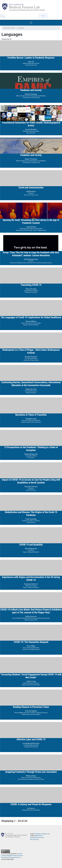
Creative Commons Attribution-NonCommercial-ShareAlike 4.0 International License (12, 855)
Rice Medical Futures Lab (37, 838)
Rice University (34, 839)
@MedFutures (39, 836)
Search (43, 16)
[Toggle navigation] (31, 23)
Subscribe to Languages (2, 824)
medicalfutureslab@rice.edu (42, 834)
